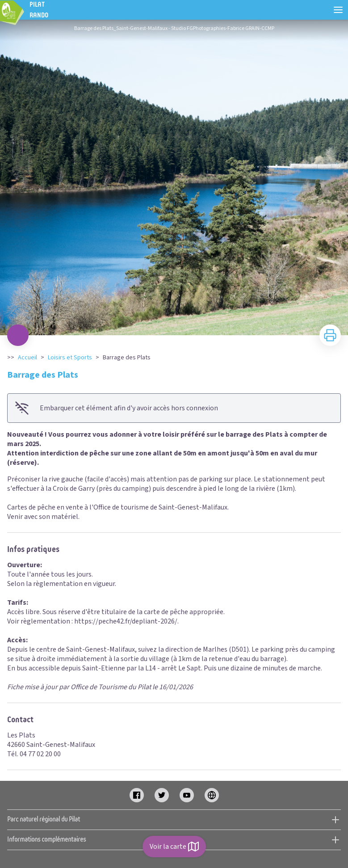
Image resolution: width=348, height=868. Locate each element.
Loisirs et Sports (70, 358)
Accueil (27, 358)
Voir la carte (174, 847)
